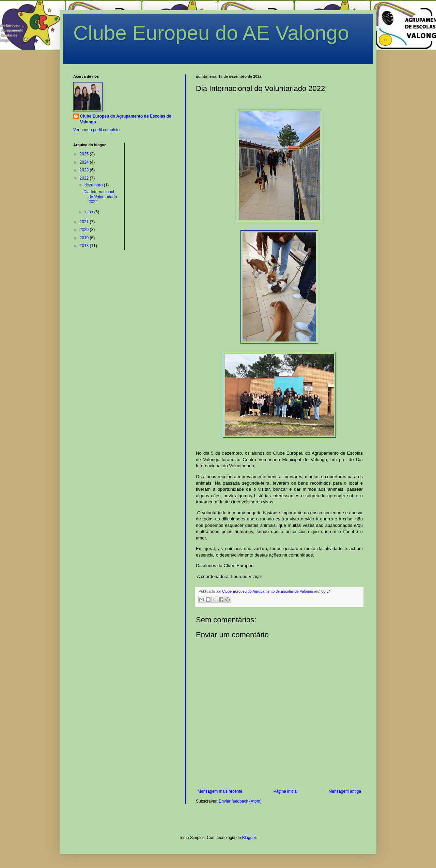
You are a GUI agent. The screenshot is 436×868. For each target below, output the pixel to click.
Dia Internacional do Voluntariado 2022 (100, 197)
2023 (85, 170)
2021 (85, 222)
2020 (85, 230)
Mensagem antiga (345, 791)
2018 (85, 246)
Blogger (249, 838)
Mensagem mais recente (220, 791)
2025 (85, 154)
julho (89, 212)
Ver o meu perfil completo (96, 130)
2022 (85, 178)
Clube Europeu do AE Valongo (211, 33)
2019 (85, 238)
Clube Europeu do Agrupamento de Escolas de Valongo (126, 119)
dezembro (94, 185)
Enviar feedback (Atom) (240, 801)
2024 (85, 162)
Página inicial (286, 791)
